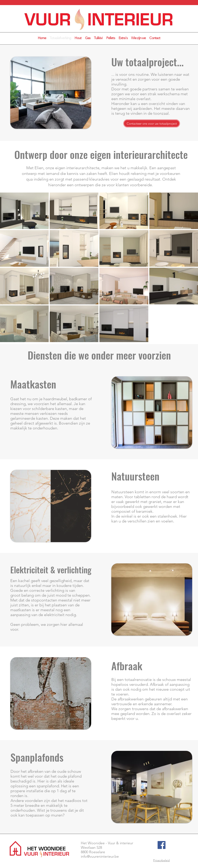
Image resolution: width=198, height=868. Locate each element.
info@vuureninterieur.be (100, 856)
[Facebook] (162, 845)
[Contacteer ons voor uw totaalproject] (152, 123)
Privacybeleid (161, 860)
